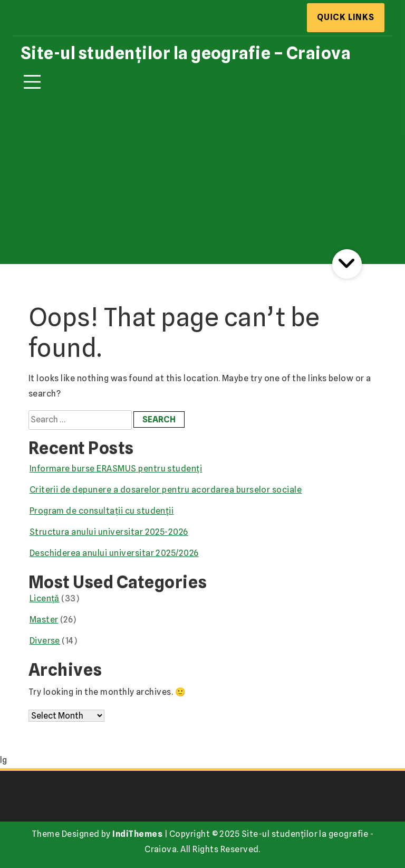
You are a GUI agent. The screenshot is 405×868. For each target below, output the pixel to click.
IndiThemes (137, 834)
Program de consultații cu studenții (102, 511)
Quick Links (346, 17)
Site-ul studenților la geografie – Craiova (186, 53)
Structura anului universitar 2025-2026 (109, 532)
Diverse (45, 641)
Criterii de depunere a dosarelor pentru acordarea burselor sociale (166, 490)
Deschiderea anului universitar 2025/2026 (114, 553)
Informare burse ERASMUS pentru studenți (116, 469)
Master (44, 620)
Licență (45, 598)
